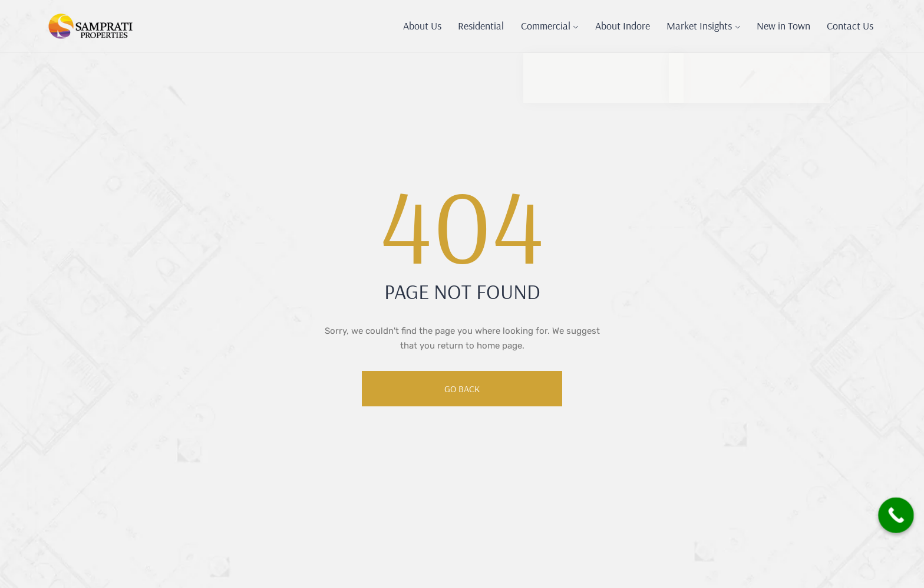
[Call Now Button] (890, 513)
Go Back (462, 389)
